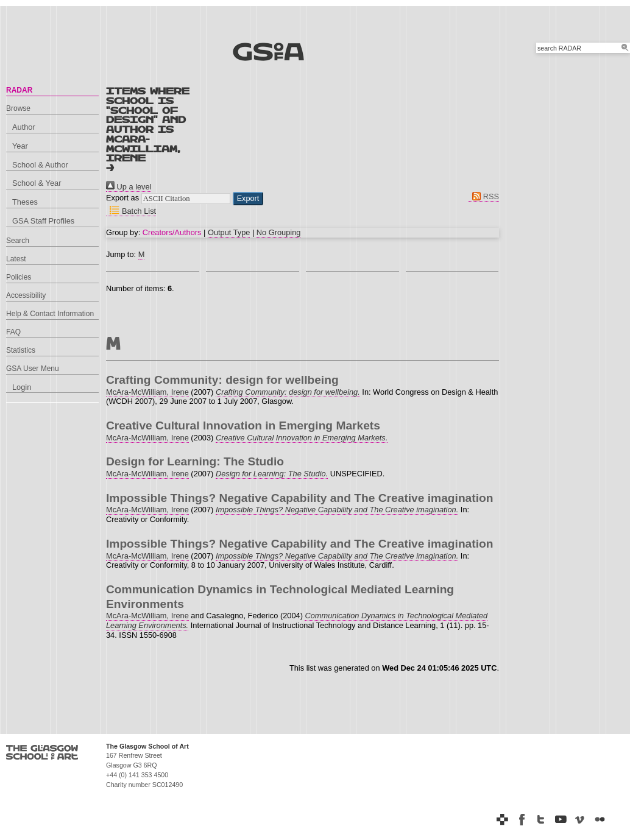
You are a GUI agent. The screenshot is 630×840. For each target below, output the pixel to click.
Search (18, 241)
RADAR (19, 90)
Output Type (229, 232)
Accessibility (26, 295)
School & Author (40, 165)
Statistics (21, 350)
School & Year (37, 183)
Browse (18, 108)
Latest (16, 259)
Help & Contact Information (50, 314)
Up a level (129, 187)
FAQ (13, 332)
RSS (484, 196)
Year (20, 146)
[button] (248, 199)
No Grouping (279, 232)
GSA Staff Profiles (43, 221)
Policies (19, 277)
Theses (25, 202)
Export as (122, 198)
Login (22, 387)
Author (24, 127)
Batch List (131, 211)
